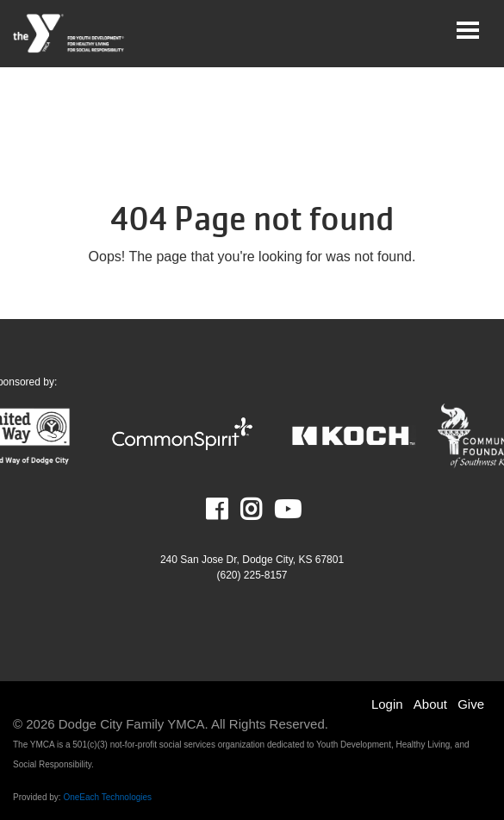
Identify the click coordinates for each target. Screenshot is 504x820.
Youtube (286, 510)
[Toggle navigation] (468, 30)
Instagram (263, 510)
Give (471, 704)
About (430, 704)
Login (387, 704)
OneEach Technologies (107, 797)
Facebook (229, 510)
